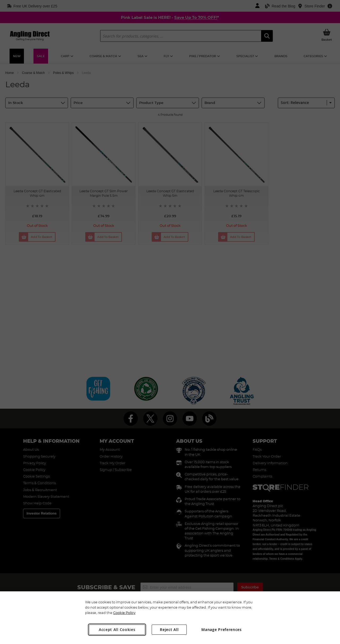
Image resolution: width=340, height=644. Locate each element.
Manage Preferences (222, 630)
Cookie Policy (124, 613)
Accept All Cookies (117, 630)
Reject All (169, 630)
